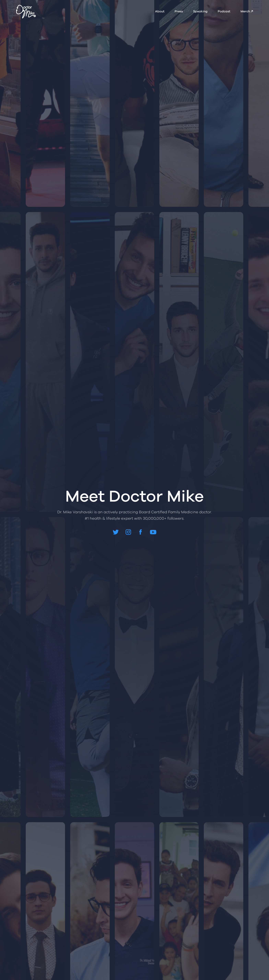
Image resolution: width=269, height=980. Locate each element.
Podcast (224, 12)
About (160, 12)
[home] (26, 12)
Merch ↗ (247, 12)
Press (179, 12)
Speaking (200, 12)
